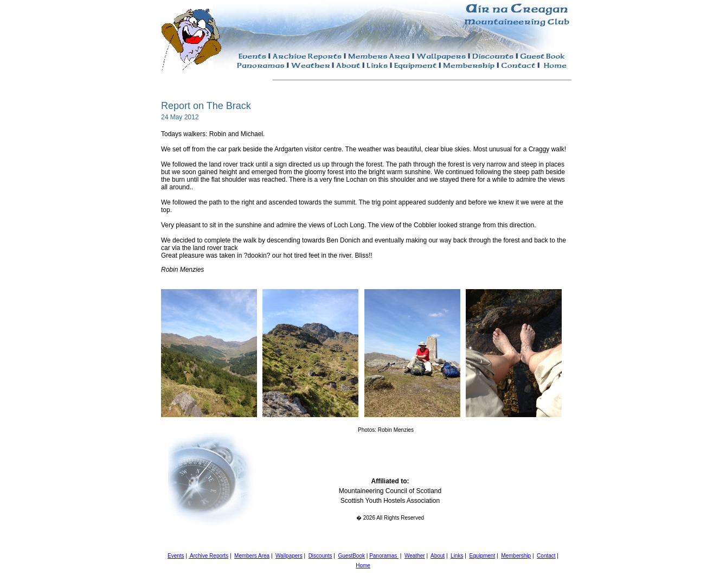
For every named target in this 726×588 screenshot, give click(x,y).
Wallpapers (289, 556)
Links (457, 556)
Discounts (320, 556)
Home (363, 565)
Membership (516, 556)
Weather (415, 556)
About (438, 556)
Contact (546, 556)
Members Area (252, 556)
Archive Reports (208, 556)
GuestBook (351, 556)
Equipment (482, 556)
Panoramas (384, 556)
